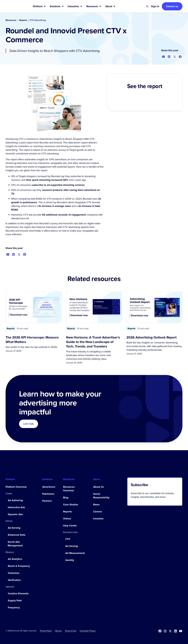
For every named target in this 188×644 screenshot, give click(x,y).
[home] (15, 6)
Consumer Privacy (88, 631)
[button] (39, 6)
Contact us (172, 6)
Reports (23, 20)
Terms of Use (71, 631)
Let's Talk (29, 424)
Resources (11, 20)
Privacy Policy (46, 631)
